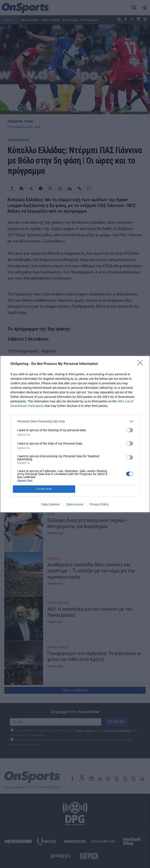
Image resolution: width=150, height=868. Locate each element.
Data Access (75, 504)
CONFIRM (44, 489)
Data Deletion (51, 504)
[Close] (142, 364)
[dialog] (75, 434)
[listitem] (75, 421)
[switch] (130, 430)
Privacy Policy (99, 504)
